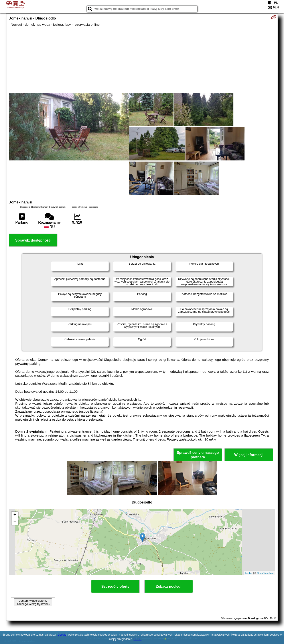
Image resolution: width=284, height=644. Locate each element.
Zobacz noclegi (169, 586)
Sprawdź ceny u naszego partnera (198, 455)
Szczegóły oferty (115, 586)
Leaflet (249, 573)
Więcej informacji (249, 455)
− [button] (15, 522)
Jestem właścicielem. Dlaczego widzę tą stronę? (33, 602)
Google (62, 635)
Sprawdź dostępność (33, 240)
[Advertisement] (142, 60)
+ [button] (15, 515)
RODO (138, 639)
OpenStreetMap (266, 573)
